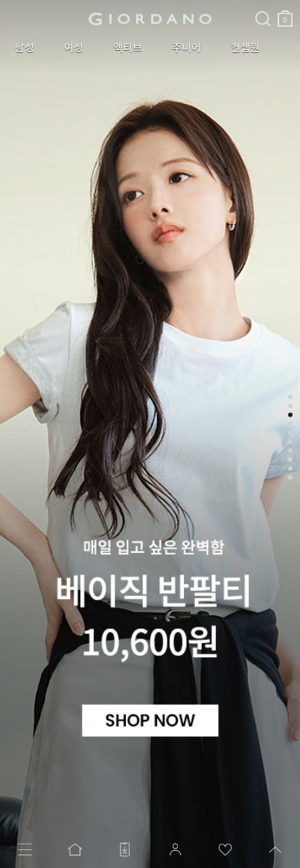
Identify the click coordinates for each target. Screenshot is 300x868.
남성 (25, 48)
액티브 (128, 48)
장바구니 (285, 13)
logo (150, 19)
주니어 (186, 48)
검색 (263, 6)
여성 (74, 48)
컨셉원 (245, 48)
